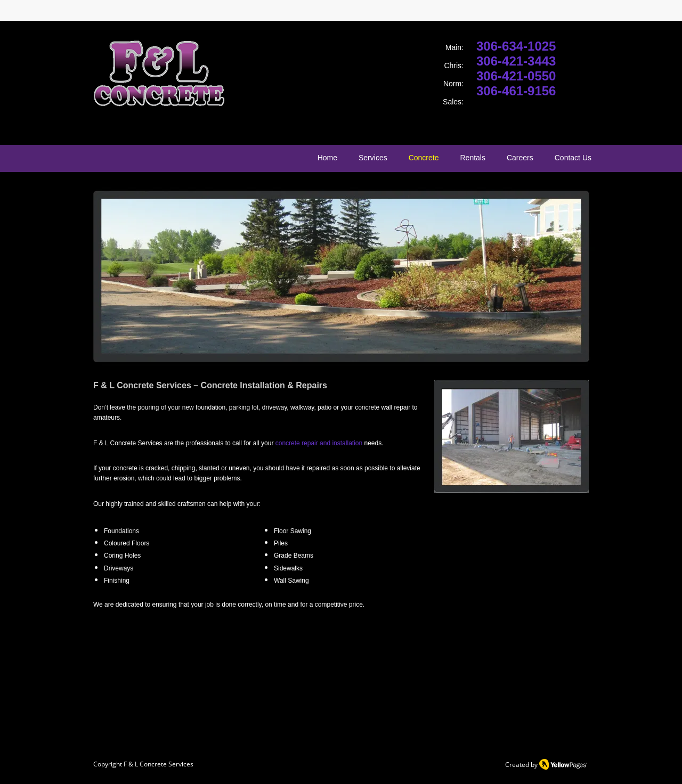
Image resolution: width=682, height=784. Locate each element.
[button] (341, 276)
